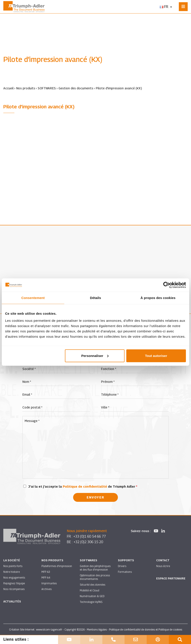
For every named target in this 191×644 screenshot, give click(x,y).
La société (12, 560)
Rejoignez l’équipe (14, 583)
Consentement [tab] (33, 298)
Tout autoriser (156, 356)
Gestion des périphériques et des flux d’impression (95, 568)
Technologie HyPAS (91, 602)
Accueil (8, 88)
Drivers (122, 566)
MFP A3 (46, 572)
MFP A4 (46, 577)
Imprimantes (49, 583)
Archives (47, 589)
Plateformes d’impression (57, 566)
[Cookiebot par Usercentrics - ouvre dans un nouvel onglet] (167, 285)
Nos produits (26, 88)
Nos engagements (14, 577)
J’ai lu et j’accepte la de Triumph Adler (83, 486)
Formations (125, 572)
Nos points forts (13, 566)
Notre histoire (12, 572)
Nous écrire (163, 566)
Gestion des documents (76, 88)
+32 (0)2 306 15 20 (90, 542)
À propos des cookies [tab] (158, 298)
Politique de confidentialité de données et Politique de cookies (146, 629)
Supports (126, 560)
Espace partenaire (171, 578)
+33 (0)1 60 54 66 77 (91, 536)
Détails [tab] (95, 298)
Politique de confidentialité (85, 486)
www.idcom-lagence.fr (49, 629)
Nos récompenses (14, 589)
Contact (163, 560)
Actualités (12, 601)
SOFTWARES (47, 88)
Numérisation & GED (92, 596)
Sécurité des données (93, 584)
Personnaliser (95, 356)
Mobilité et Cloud (90, 590)
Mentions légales (97, 629)
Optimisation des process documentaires (95, 577)
